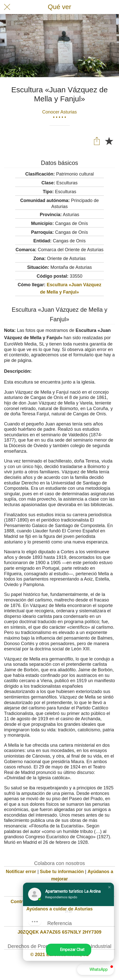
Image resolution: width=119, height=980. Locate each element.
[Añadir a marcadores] (109, 141)
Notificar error (21, 872)
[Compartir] (97, 141)
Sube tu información (62, 872)
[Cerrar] (7, 7)
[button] (109, 887)
